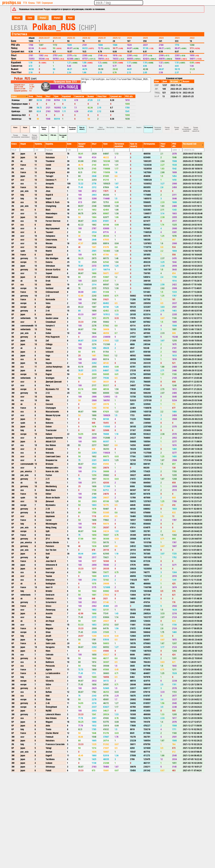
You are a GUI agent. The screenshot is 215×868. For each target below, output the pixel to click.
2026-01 (102, 38)
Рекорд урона (177, 128)
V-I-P (157, 96)
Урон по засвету (82, 128)
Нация (25, 127)
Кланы (32, 3)
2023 (177, 38)
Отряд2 (43, 18)
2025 (145, 38)
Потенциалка (149, 127)
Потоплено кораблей (72, 128)
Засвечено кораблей (158, 128)
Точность (120, 127)
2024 (161, 38)
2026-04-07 (44, 38)
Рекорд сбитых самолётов (196, 129)
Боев (34, 127)
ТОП (38, 3)
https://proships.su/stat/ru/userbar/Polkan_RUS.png (116, 85)
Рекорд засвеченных (25, 136)
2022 (192, 38)
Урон (63, 127)
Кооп (70, 18)
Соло (30, 18)
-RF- (156, 89)
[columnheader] (20, 96)
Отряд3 (57, 18)
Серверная (47, 3)
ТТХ (25, 3)
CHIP (157, 85)
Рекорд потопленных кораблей (186, 129)
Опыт (53, 127)
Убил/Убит (44, 135)
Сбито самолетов (101, 128)
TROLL (157, 92)
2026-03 (71, 38)
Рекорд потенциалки (16, 136)
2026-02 (86, 38)
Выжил (91, 127)
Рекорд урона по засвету (34, 137)
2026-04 (57, 38)
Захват (129, 127)
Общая (17, 18)
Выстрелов (110, 127)
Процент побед (44, 128)
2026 (129, 38)
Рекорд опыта (167, 128)
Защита (139, 127)
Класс (15, 127)
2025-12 (117, 38)
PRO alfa (53, 135)
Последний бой (63, 136)
